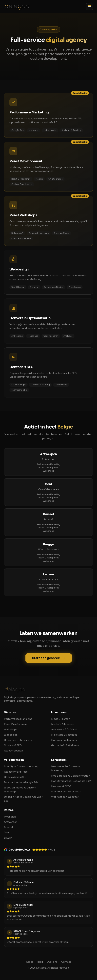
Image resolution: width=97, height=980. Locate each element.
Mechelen (10, 817)
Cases (30, 962)
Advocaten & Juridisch (64, 730)
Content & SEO (13, 745)
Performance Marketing (48, 464)
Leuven (8, 838)
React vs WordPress (16, 772)
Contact (66, 962)
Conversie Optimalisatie (18, 740)
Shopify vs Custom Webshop (21, 766)
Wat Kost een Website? (65, 797)
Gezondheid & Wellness (65, 745)
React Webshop (13, 751)
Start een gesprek (49, 658)
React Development (49, 468)
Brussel (8, 827)
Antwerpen (11, 822)
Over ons (52, 962)
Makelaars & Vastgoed (64, 735)
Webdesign (11, 735)
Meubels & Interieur (63, 724)
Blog (40, 962)
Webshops (48, 471)
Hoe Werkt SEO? (61, 786)
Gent (7, 833)
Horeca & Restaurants (64, 740)
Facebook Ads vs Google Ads (21, 782)
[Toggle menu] (89, 7)
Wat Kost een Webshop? (66, 792)
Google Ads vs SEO (15, 777)
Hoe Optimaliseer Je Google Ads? (71, 781)
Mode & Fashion (61, 719)
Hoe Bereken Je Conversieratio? (70, 776)
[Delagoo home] (17, 7)
